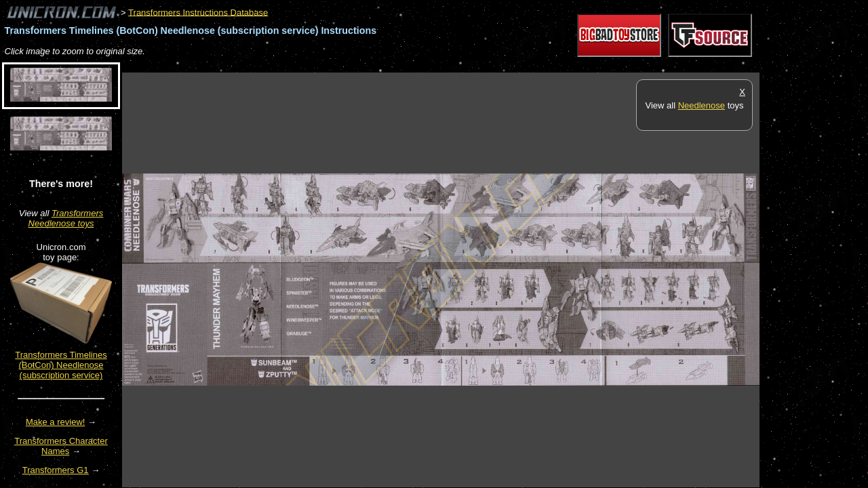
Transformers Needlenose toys (66, 218)
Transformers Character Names (61, 446)
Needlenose (702, 105)
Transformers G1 (56, 470)
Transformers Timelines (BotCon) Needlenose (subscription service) (61, 365)
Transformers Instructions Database (198, 12)
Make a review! (55, 422)
